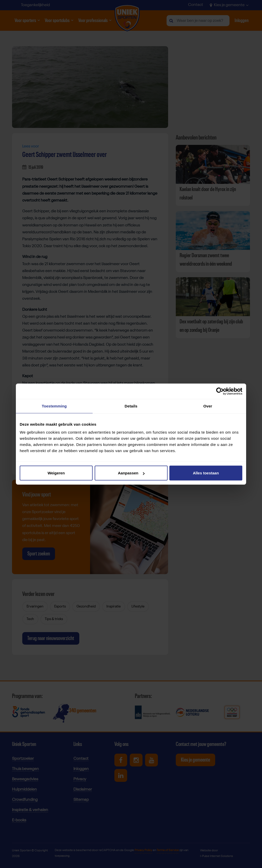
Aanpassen (131, 473)
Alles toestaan (206, 473)
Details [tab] (131, 406)
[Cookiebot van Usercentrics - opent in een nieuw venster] (220, 391)
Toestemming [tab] (54, 406)
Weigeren (56, 473)
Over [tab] (208, 406)
